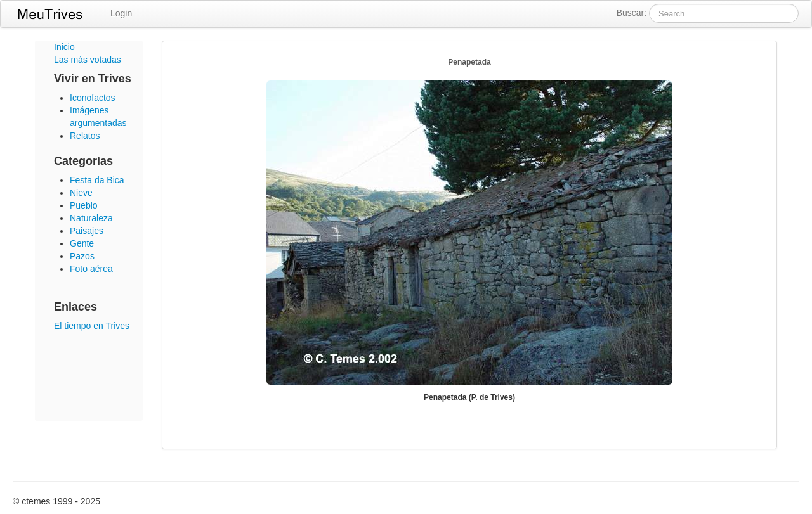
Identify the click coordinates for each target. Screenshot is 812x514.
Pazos (82, 256)
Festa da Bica (97, 180)
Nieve (81, 193)
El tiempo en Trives (92, 326)
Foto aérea (91, 269)
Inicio (64, 47)
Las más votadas (88, 60)
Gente (82, 243)
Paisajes (87, 231)
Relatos (85, 136)
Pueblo (84, 205)
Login (121, 13)
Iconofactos (93, 98)
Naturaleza (91, 218)
